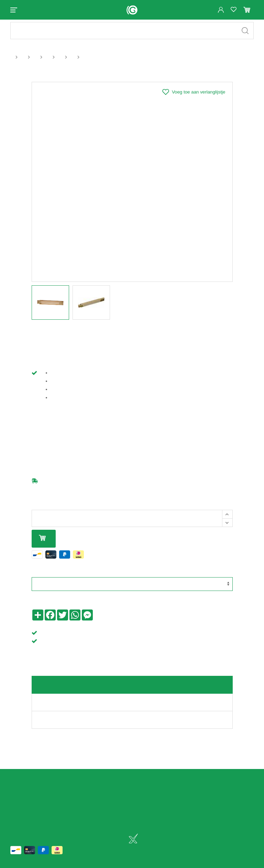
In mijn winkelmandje (42, 544)
